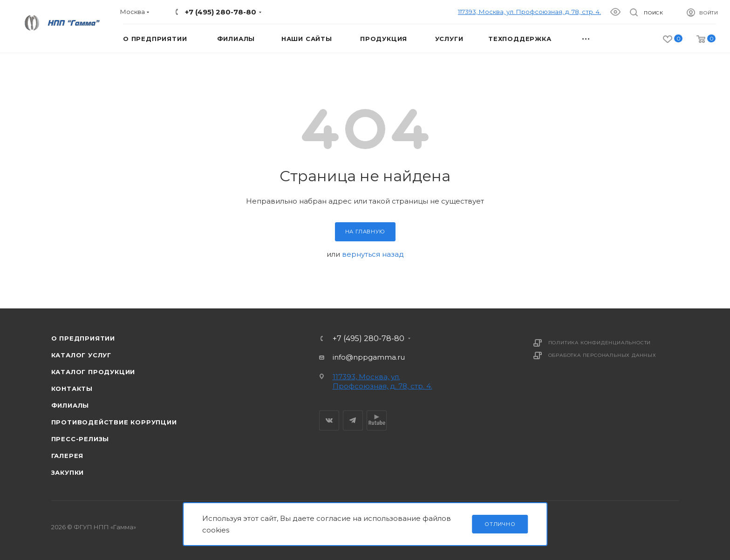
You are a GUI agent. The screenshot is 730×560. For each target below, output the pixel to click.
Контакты (72, 389)
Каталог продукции (93, 372)
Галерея (68, 456)
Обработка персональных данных (602, 355)
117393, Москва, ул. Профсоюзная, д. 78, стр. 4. (529, 12)
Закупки (68, 472)
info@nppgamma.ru (369, 357)
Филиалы (70, 405)
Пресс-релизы (80, 439)
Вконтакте (329, 420)
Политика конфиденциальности (600, 343)
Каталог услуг (81, 355)
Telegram (353, 420)
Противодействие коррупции (114, 422)
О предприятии (83, 338)
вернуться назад (373, 254)
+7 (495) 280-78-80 (221, 12)
